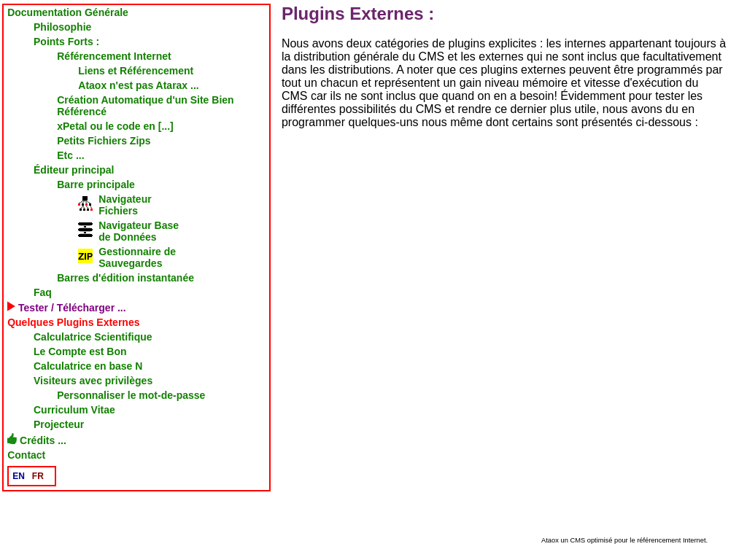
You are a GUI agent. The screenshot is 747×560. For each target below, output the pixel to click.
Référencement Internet (114, 56)
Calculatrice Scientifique (93, 337)
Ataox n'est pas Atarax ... (138, 85)
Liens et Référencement (136, 71)
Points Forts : (66, 42)
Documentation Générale (68, 12)
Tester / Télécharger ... (66, 307)
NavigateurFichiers (115, 205)
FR (38, 476)
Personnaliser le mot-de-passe (131, 395)
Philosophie (62, 27)
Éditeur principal (74, 170)
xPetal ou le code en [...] (115, 126)
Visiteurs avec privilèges (93, 381)
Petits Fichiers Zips (104, 141)
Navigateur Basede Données (128, 231)
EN (19, 476)
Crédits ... (37, 440)
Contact (26, 455)
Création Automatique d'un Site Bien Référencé (145, 106)
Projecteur (59, 424)
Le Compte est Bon (80, 351)
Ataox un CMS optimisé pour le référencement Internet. (624, 540)
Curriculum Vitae (74, 410)
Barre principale (96, 184)
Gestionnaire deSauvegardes (127, 257)
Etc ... (70, 155)
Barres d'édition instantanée (125, 278)
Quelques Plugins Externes (73, 322)
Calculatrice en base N (88, 366)
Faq (43, 292)
